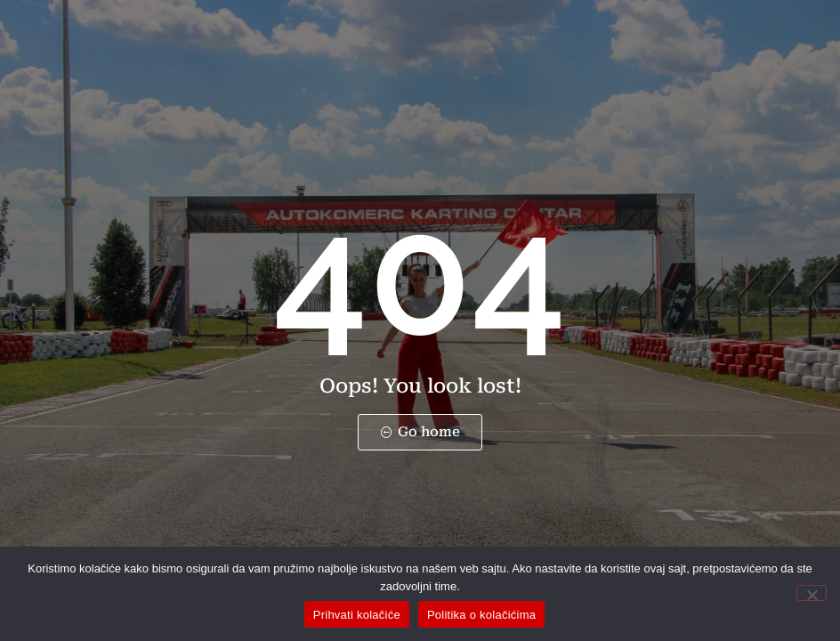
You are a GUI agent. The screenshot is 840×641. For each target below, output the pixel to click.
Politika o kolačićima (481, 615)
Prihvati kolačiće (357, 615)
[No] (812, 593)
